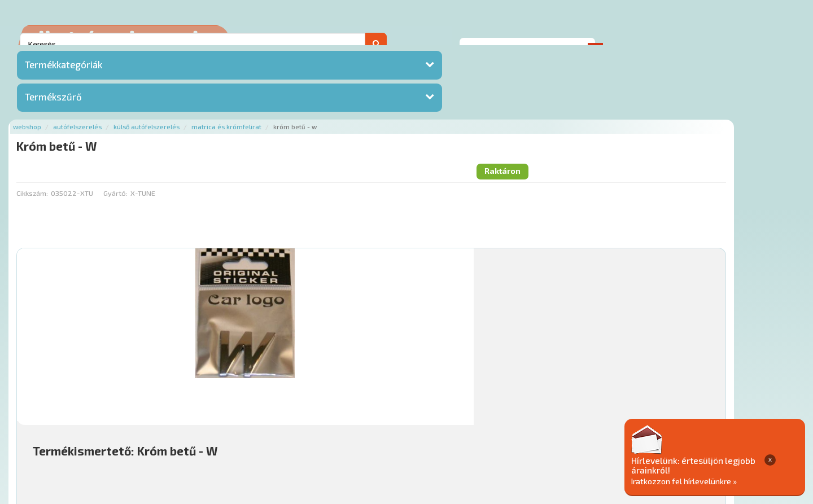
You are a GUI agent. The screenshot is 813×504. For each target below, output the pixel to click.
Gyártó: (248, 99)
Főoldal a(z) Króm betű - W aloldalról (214, 400)
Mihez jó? (404, 336)
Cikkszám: (165, 99)
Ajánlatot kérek (645, 25)
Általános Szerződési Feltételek (465, 435)
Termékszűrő (53, 103)
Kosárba (725, 368)
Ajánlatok (170, 435)
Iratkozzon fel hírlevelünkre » (726, 479)
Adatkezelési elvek (568, 435)
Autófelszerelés (210, 52)
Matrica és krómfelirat (359, 52)
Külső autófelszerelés (279, 52)
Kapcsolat (709, 25)
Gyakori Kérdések (366, 435)
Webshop (160, 52)
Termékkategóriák (64, 71)
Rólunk (209, 435)
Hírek (241, 435)
